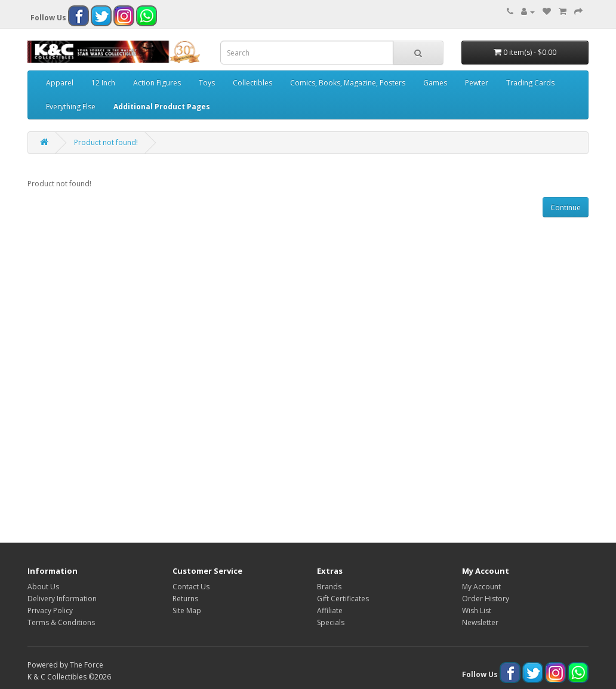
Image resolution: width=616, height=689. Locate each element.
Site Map (187, 610)
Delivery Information (62, 599)
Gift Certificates (343, 599)
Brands (329, 587)
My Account (481, 587)
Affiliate (330, 610)
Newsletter (480, 622)
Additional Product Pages (162, 107)
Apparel (60, 83)
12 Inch (103, 83)
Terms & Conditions (61, 622)
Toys (207, 83)
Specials (331, 622)
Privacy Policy (50, 610)
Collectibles (252, 83)
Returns (185, 599)
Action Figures (157, 83)
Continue (566, 207)
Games (435, 83)
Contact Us (191, 587)
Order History (486, 599)
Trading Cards (530, 83)
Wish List (477, 610)
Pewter (477, 83)
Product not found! (106, 142)
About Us (43, 587)
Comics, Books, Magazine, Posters (348, 83)
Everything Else (71, 107)
